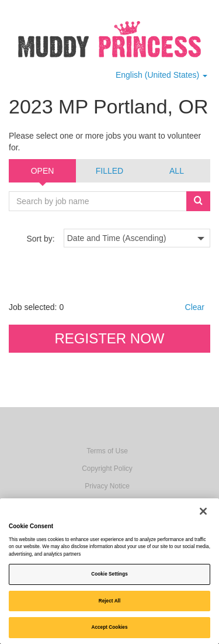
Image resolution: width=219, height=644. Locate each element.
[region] (109, 571)
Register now (109, 338)
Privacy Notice (107, 486)
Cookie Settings (109, 574)
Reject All (110, 601)
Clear (195, 307)
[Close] (203, 511)
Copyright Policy (107, 469)
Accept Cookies (109, 627)
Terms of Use (107, 451)
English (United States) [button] (161, 75)
